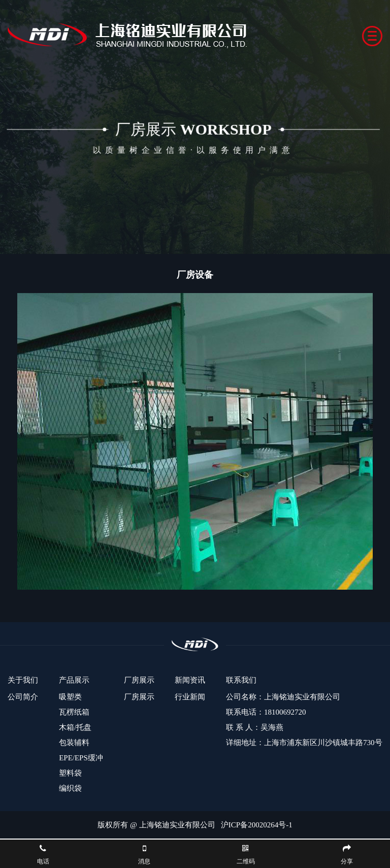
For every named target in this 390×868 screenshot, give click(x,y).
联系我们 (241, 680)
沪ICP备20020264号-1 (257, 825)
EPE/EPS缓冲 (81, 758)
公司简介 (23, 697)
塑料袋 (70, 773)
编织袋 (70, 788)
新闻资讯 (190, 680)
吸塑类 (70, 697)
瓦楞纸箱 (74, 712)
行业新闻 (190, 697)
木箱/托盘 (75, 727)
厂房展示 (139, 680)
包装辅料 (74, 743)
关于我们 (23, 680)
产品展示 (74, 680)
